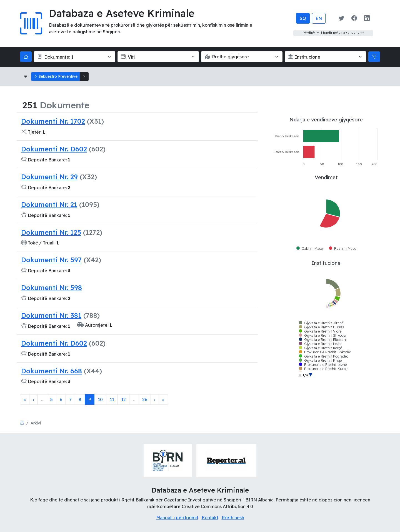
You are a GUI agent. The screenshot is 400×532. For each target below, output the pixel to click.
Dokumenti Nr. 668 (52, 371)
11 (112, 399)
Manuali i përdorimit (177, 518)
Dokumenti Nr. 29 (49, 177)
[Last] (163, 399)
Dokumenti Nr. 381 (51, 315)
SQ (303, 18)
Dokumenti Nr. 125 (51, 232)
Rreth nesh (233, 518)
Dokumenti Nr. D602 (54, 149)
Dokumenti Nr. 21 (49, 204)
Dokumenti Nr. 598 (52, 288)
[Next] (155, 399)
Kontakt (210, 518)
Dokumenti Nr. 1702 (53, 121)
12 (123, 399)
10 (100, 399)
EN (319, 18)
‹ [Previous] (33, 399)
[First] (25, 399)
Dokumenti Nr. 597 (51, 260)
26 (145, 399)
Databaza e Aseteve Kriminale (122, 13)
